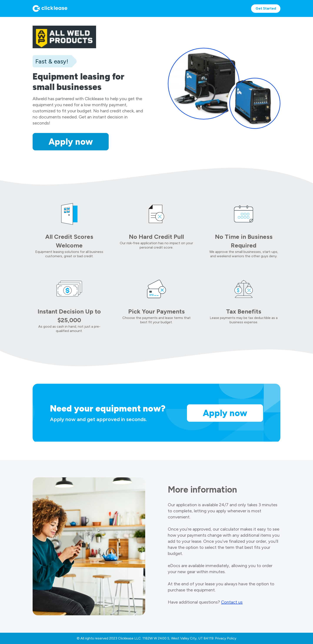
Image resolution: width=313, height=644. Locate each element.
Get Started (266, 8)
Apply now (71, 142)
